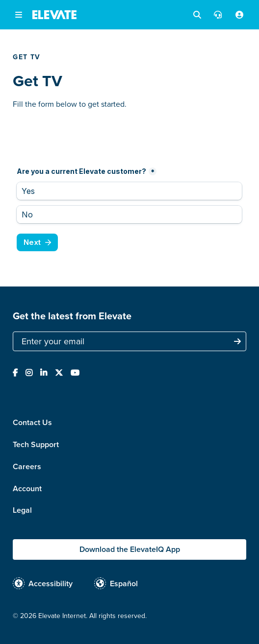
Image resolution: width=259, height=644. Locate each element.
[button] (19, 15)
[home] (54, 15)
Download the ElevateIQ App (130, 549)
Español (124, 584)
